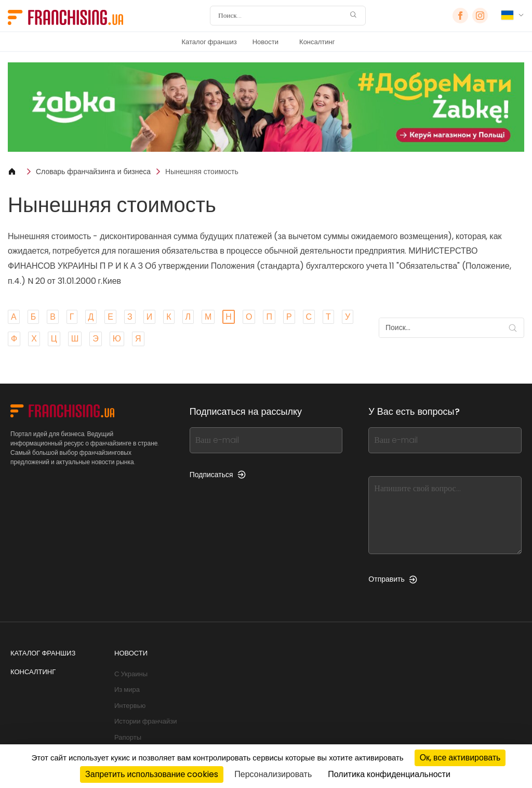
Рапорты (128, 737)
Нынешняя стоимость (202, 172)
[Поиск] (281, 16)
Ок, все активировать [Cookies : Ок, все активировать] (460, 758)
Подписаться (218, 475)
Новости (265, 42)
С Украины (131, 674)
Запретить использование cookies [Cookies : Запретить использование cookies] (152, 774)
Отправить (393, 579)
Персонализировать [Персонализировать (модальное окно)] (273, 774)
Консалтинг (317, 42)
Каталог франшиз (209, 42)
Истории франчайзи (145, 721)
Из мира (127, 689)
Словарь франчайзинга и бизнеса (93, 172)
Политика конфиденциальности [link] (389, 774)
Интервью (130, 706)
